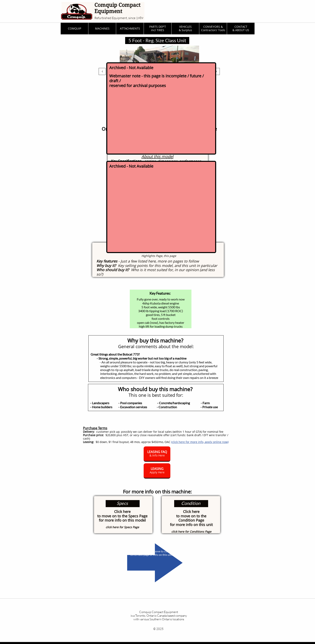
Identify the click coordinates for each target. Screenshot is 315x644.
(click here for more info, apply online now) (200, 442)
